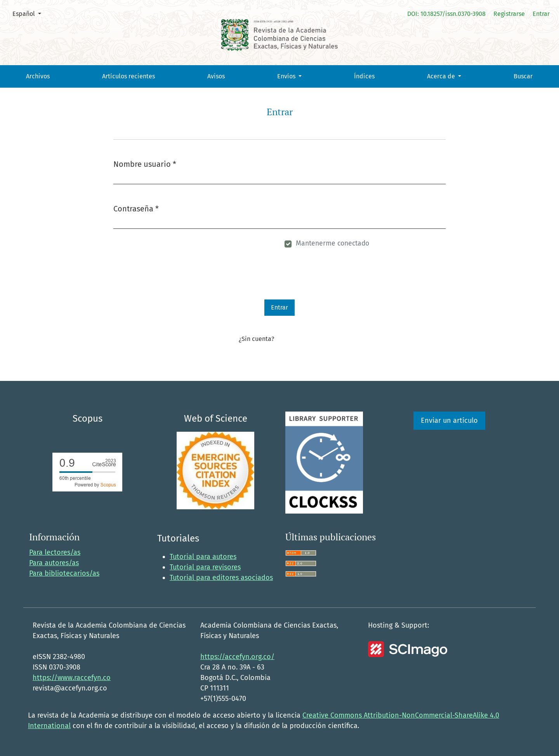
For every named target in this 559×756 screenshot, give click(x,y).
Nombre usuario (145, 163)
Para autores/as (54, 563)
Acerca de (442, 76)
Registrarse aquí (298, 339)
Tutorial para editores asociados (221, 578)
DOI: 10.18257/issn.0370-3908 (446, 14)
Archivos (38, 76)
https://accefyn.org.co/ (237, 657)
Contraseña (136, 208)
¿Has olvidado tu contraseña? (159, 245)
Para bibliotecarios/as (64, 573)
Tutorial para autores (203, 557)
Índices (364, 76)
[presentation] (172, 284)
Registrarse (509, 14)
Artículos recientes (128, 76)
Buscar (523, 76)
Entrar (541, 14)
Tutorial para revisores (205, 567)
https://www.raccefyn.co (72, 678)
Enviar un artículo (449, 420)
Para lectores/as (55, 552)
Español (30, 13)
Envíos (287, 76)
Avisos (216, 76)
